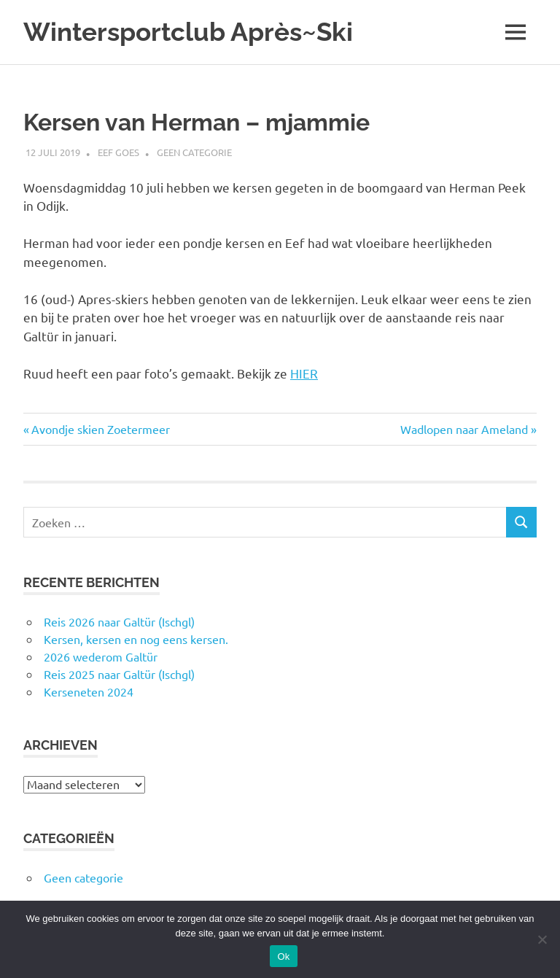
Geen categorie (194, 152)
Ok (283, 956)
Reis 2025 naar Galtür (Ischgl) (119, 674)
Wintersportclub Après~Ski (188, 32)
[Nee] (542, 939)
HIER (304, 373)
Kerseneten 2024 (89, 691)
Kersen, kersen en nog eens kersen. (136, 639)
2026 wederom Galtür (101, 656)
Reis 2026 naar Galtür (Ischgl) (119, 621)
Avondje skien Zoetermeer (100, 429)
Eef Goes (118, 152)
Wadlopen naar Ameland (464, 429)
